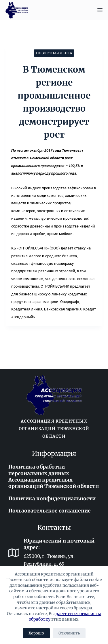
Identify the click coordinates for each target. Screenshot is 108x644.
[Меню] (100, 10)
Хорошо (36, 633)
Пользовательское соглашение (50, 511)
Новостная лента (54, 53)
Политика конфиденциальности (52, 499)
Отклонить (69, 633)
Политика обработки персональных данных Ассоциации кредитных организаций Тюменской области (54, 476)
